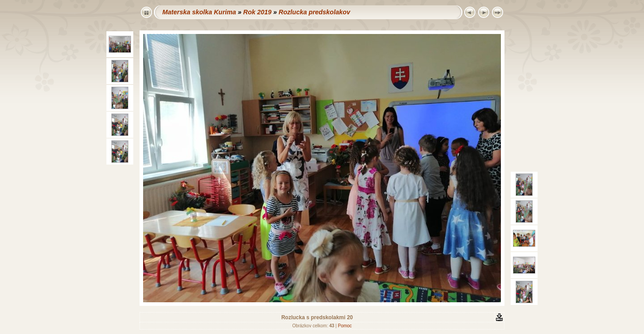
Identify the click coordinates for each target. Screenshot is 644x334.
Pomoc (345, 326)
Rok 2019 (257, 12)
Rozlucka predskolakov (314, 12)
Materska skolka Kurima (199, 12)
